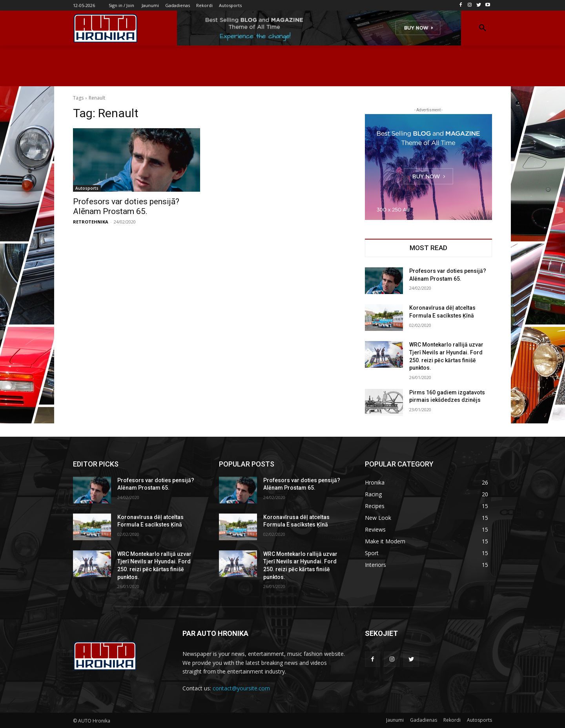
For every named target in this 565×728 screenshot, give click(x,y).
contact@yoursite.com (241, 688)
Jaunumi (395, 720)
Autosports (87, 188)
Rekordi (452, 720)
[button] (483, 28)
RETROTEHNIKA (91, 222)
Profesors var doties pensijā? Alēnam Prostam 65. (126, 206)
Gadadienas (424, 720)
